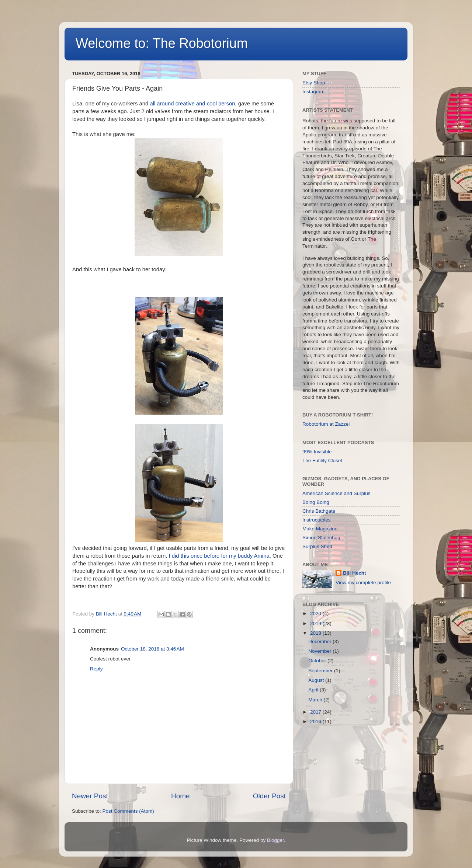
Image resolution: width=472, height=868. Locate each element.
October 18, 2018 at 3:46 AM (152, 649)
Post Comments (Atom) (128, 811)
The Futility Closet (322, 461)
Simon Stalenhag (321, 538)
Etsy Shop (314, 83)
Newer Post (90, 796)
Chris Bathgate (319, 511)
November (320, 651)
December (320, 642)
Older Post (269, 796)
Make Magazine (320, 529)
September (321, 671)
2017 (316, 712)
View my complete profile (363, 583)
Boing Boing (316, 502)
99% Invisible (317, 452)
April (314, 690)
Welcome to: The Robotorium (162, 43)
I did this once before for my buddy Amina (219, 556)
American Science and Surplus (336, 493)
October (318, 661)
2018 (316, 633)
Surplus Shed (317, 546)
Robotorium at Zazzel (326, 424)
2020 (316, 613)
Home (180, 796)
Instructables (317, 520)
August (317, 680)
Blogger (275, 840)
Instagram (313, 92)
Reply (96, 669)
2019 (316, 623)
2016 (316, 721)
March (316, 700)
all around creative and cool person (192, 104)
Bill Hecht (354, 573)
